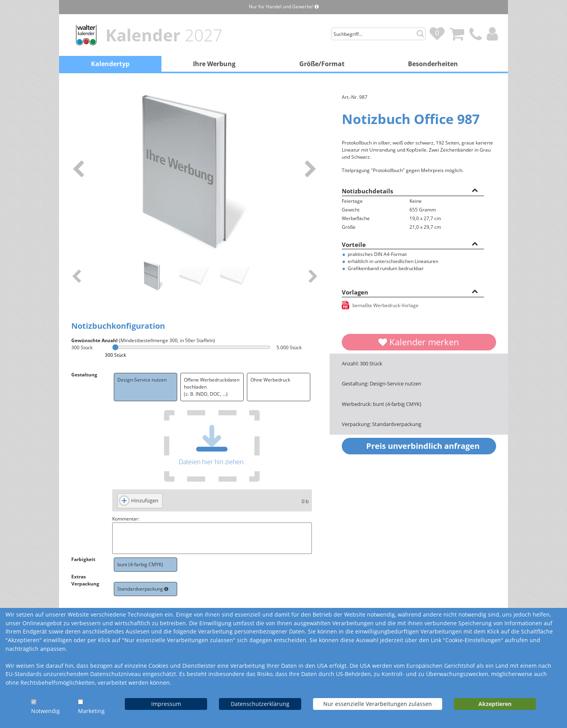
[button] (475, 190)
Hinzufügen (145, 500)
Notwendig (45, 711)
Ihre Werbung (214, 64)
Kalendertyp (110, 64)
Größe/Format (322, 64)
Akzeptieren (495, 704)
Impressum (166, 704)
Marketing (91, 711)
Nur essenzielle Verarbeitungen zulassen (378, 704)
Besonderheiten (433, 64)
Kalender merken (419, 342)
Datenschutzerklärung (260, 704)
